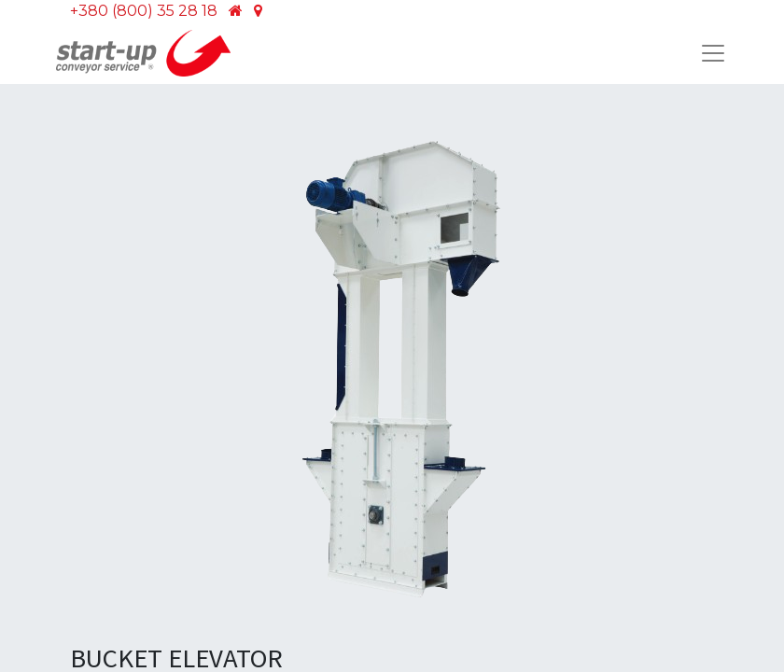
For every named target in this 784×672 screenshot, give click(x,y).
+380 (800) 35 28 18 (144, 11)
